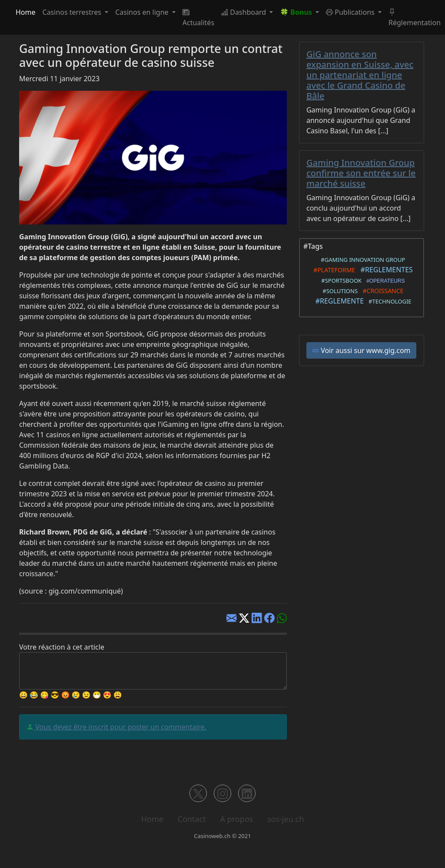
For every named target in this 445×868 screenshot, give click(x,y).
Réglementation (415, 17)
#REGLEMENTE (338, 301)
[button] (299, 12)
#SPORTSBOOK (340, 281)
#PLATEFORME (333, 270)
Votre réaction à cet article (62, 647)
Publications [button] (351, 12)
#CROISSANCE (381, 291)
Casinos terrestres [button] (73, 12)
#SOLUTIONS (339, 291)
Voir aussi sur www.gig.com (361, 350)
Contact (192, 819)
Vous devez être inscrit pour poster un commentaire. (120, 727)
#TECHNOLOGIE (388, 301)
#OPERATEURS (384, 281)
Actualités (198, 17)
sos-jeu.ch (286, 819)
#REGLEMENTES (385, 270)
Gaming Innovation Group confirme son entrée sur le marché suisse (361, 173)
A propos (236, 819)
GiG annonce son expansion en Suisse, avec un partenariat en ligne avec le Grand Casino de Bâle (360, 75)
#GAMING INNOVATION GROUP (362, 260)
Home (26, 12)
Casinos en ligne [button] (143, 12)
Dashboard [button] (244, 12)
